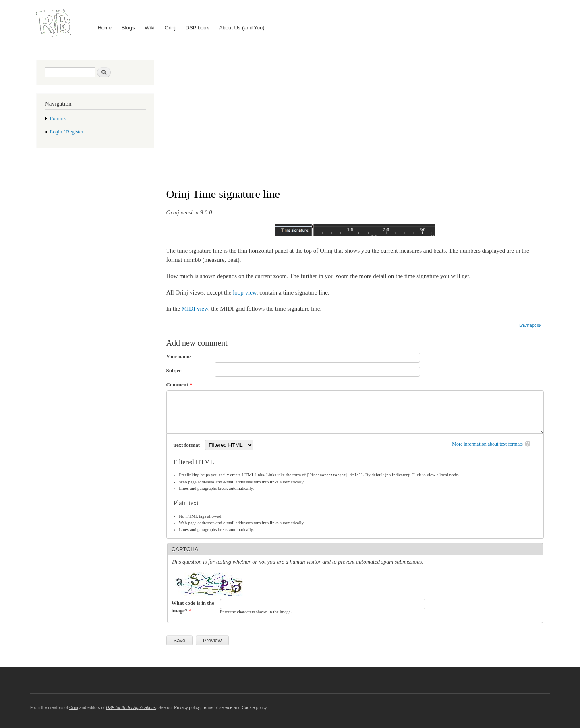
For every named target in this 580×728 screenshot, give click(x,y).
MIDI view (195, 309)
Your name (179, 356)
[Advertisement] (355, 112)
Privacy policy (187, 708)
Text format (187, 445)
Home (105, 28)
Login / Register (67, 132)
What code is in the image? (193, 607)
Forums (58, 118)
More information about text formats (487, 444)
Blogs (128, 28)
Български (530, 325)
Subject (175, 370)
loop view (245, 292)
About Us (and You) (242, 28)
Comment (179, 385)
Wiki (150, 28)
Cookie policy (254, 708)
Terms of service (217, 708)
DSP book (197, 28)
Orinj (170, 28)
